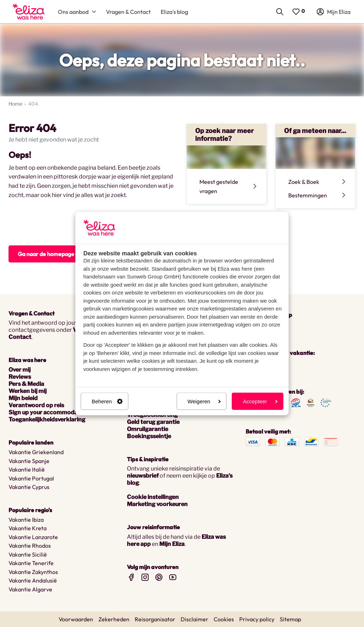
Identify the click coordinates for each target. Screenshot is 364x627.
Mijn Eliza (172, 544)
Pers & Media (26, 384)
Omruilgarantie (148, 429)
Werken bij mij (28, 391)
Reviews (20, 377)
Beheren (107, 401)
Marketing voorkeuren (157, 504)
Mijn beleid (23, 398)
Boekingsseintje (149, 436)
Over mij (20, 370)
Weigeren (204, 401)
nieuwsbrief (143, 476)
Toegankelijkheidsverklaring (47, 419)
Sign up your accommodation (49, 412)
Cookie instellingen (153, 497)
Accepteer (260, 401)
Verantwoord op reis (36, 405)
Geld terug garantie (153, 422)
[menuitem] (29, 12)
